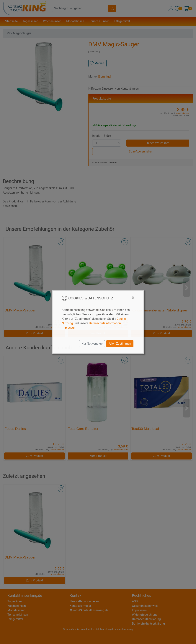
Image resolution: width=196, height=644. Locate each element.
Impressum (69, 328)
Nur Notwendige (92, 344)
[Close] (133, 298)
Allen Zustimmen (120, 344)
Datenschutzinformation (105, 323)
